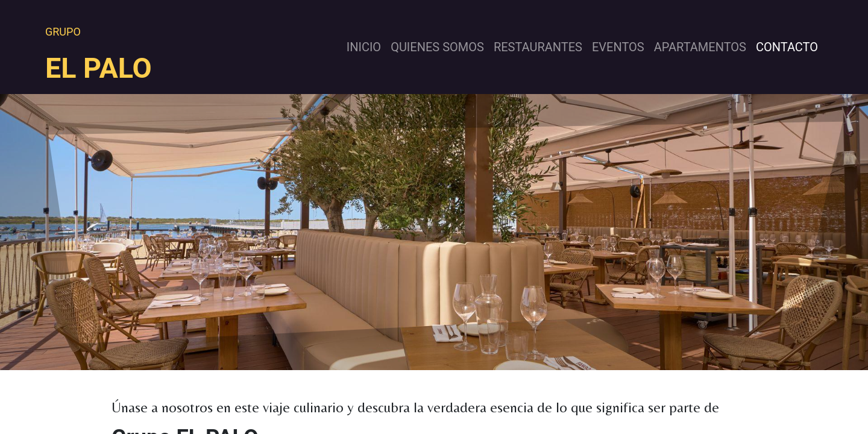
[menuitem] (364, 47)
